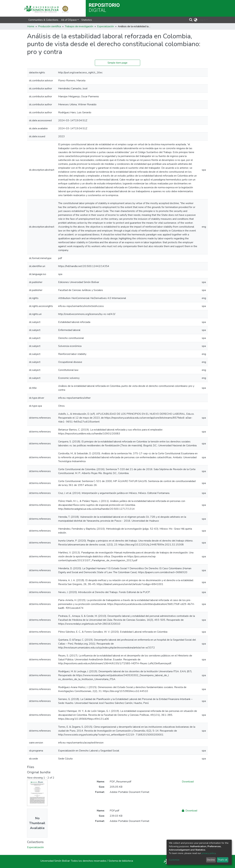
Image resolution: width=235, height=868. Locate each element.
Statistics (87, 20)
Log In (202, 20)
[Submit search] (191, 20)
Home (31, 26)
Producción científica (50, 26)
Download (188, 782)
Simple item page (118, 63)
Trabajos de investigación (79, 26)
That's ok (223, 860)
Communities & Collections (43, 20)
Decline (211, 860)
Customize (174, 860)
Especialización (106, 26)
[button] (196, 20)
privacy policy (209, 853)
